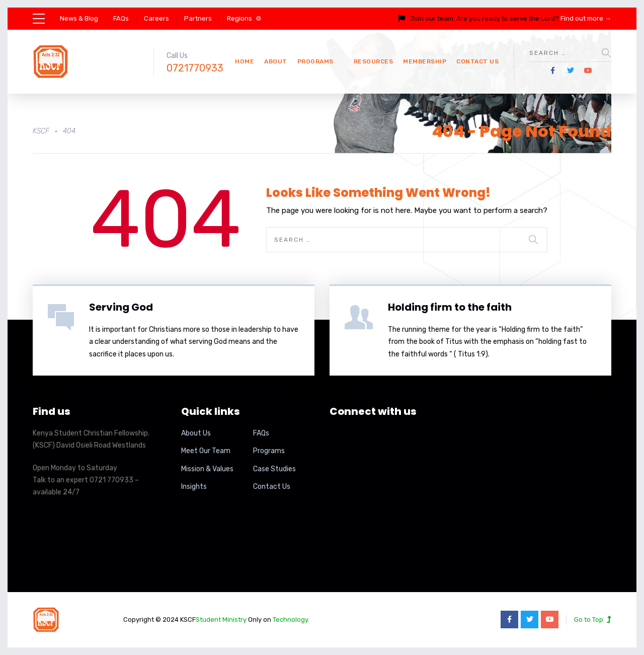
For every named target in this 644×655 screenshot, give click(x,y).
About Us (196, 433)
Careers (156, 18)
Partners (198, 18)
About (276, 61)
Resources (374, 61)
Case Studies (274, 469)
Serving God (121, 307)
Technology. (291, 620)
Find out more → (586, 18)
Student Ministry (221, 620)
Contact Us (477, 61)
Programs (315, 61)
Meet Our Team (206, 451)
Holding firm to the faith (450, 307)
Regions (239, 18)
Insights (194, 487)
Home (245, 61)
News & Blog (79, 18)
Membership (425, 61)
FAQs (121, 18)
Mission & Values (207, 469)
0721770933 (195, 68)
